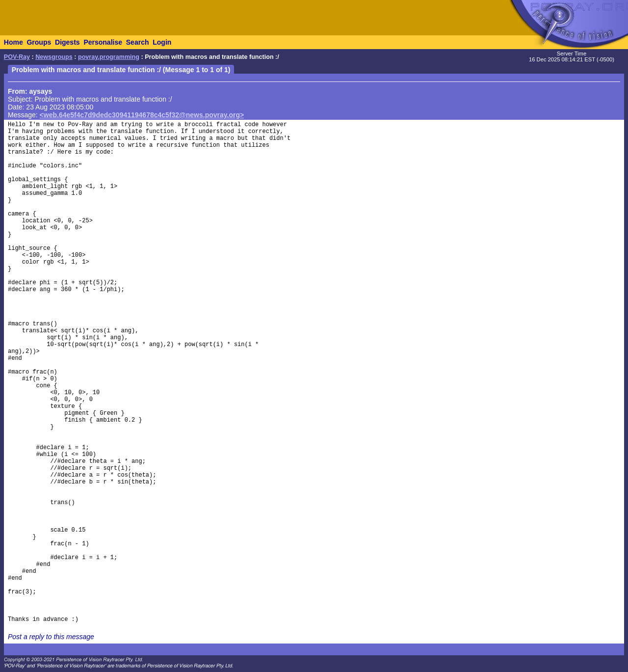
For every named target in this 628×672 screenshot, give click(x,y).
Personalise (103, 42)
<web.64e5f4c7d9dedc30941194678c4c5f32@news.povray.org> (142, 115)
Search (138, 42)
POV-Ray (17, 57)
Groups (39, 42)
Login (162, 42)
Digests (67, 42)
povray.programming (109, 57)
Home (13, 42)
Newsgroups (54, 57)
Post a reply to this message (51, 637)
